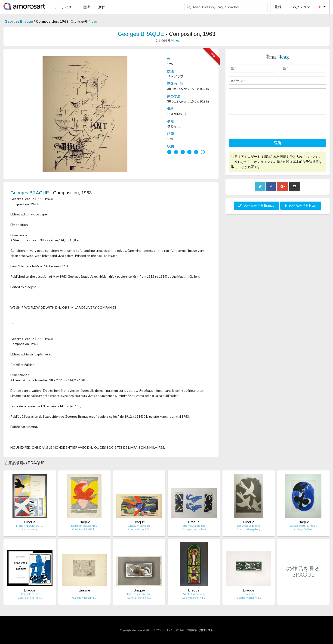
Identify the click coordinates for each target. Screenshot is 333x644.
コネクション (299, 7)
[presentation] (264, 128)
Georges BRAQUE (141, 34)
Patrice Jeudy (30, 529)
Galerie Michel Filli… (84, 529)
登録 (278, 7)
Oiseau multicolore (139, 526)
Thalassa (248, 594)
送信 (277, 143)
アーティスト (65, 7)
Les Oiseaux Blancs (249, 526)
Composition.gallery (194, 529)
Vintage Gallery (303, 529)
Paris (84, 594)
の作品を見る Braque (256, 205)
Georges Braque (19, 21)
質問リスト (206, 630)
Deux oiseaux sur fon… (303, 526)
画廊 (87, 7)
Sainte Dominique (194, 594)
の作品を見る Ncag (301, 205)
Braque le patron (30, 594)
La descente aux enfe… (84, 526)
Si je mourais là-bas (194, 526)
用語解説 (192, 630)
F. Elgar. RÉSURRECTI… (30, 526)
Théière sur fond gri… (139, 594)
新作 (102, 7)
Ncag (93, 21)
